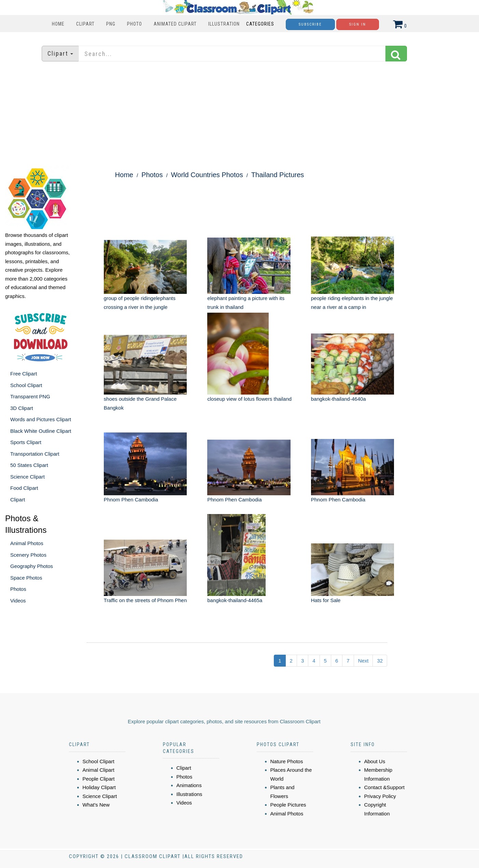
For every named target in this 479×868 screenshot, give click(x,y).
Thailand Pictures (278, 175)
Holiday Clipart (99, 787)
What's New (96, 805)
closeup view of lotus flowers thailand (249, 399)
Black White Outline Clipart (41, 431)
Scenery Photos (28, 555)
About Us (375, 761)
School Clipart (26, 385)
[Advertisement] (240, 114)
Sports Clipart (26, 442)
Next (363, 661)
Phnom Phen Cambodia (131, 500)
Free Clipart (24, 374)
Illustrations (189, 794)
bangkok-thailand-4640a (339, 399)
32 (380, 661)
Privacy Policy (380, 796)
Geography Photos (32, 566)
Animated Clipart (175, 24)
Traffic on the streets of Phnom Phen (145, 600)
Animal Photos (27, 543)
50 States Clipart (29, 465)
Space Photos (26, 578)
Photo (135, 24)
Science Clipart (27, 477)
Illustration (224, 24)
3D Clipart (22, 408)
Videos (18, 601)
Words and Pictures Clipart (41, 419)
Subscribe (310, 24)
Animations (189, 785)
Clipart (85, 24)
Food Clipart (24, 488)
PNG (111, 24)
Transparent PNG (30, 396)
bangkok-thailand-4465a (235, 600)
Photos (18, 589)
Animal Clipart (98, 770)
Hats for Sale (326, 600)
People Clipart (99, 779)
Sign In (358, 24)
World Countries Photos (207, 175)
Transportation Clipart (35, 454)
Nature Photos (287, 761)
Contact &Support (384, 787)
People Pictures (288, 805)
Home (58, 24)
